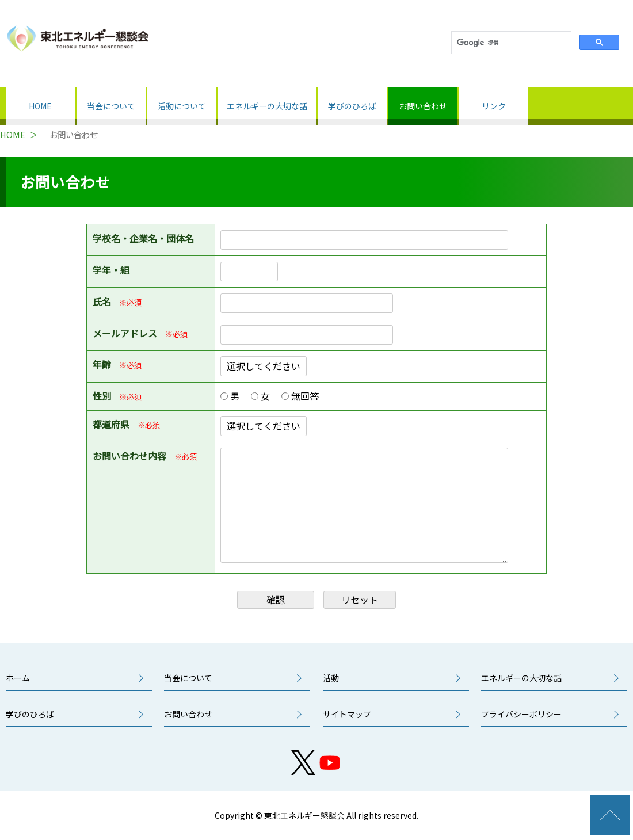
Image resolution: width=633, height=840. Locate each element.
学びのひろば (352, 106)
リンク (494, 106)
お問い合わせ (423, 106)
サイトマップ (347, 714)
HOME (40, 106)
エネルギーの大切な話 (267, 106)
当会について (111, 106)
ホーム (18, 678)
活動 (331, 678)
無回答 (308, 396)
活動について (182, 106)
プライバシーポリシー (521, 714)
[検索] (510, 43)
